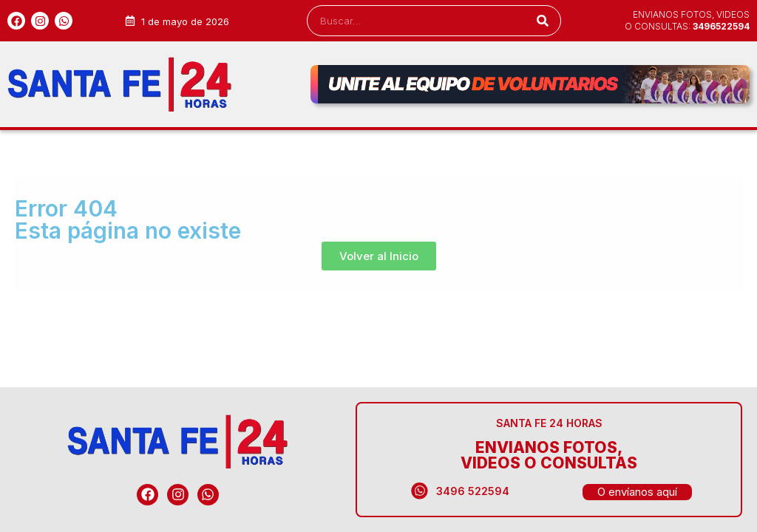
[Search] (542, 21)
